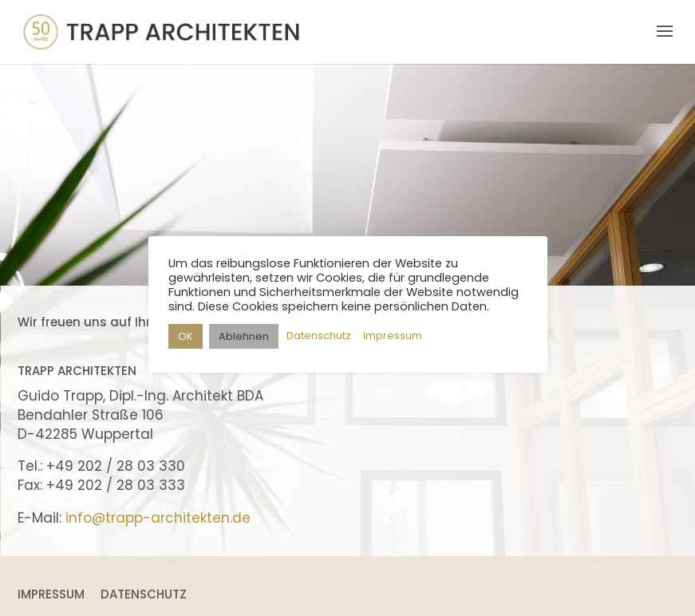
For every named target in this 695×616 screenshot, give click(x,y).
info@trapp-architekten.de (158, 518)
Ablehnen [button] (244, 336)
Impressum (51, 594)
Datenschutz (144, 594)
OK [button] (186, 336)
